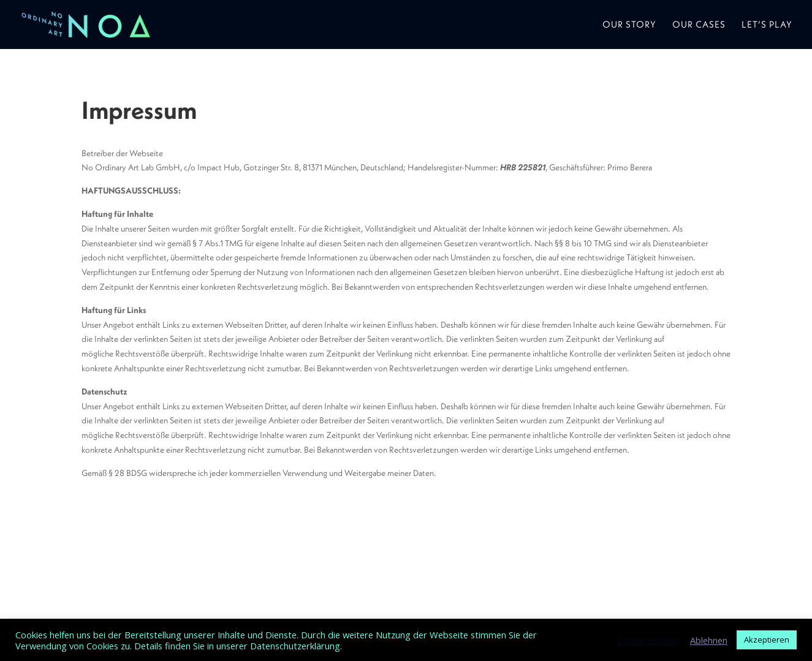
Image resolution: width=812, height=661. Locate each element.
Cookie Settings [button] (649, 640)
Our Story (629, 25)
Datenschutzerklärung (295, 646)
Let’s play (767, 25)
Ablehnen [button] (709, 640)
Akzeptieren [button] (767, 640)
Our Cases (699, 25)
